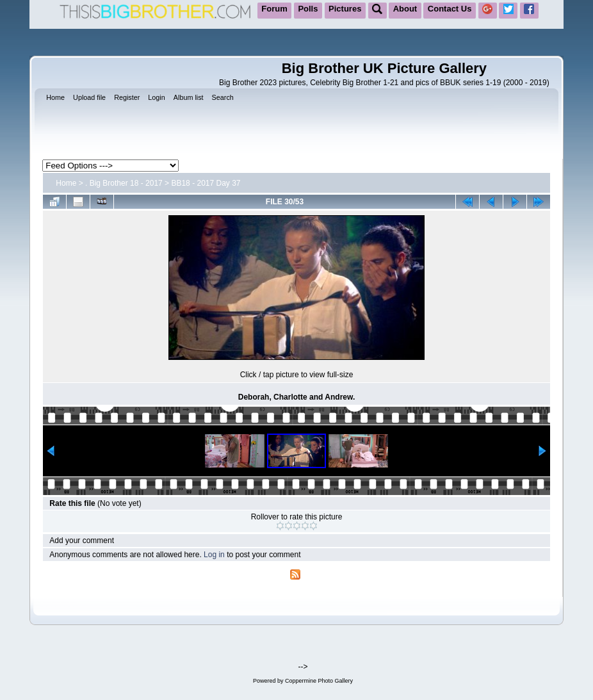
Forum (274, 9)
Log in (214, 555)
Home (66, 183)
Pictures (345, 9)
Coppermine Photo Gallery (319, 681)
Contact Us (450, 9)
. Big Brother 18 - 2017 (124, 183)
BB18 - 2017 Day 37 (206, 183)
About (405, 9)
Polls (308, 9)
